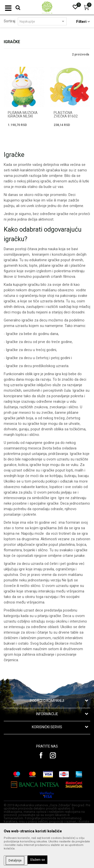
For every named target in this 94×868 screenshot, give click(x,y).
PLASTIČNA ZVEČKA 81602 (66, 114)
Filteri (83, 22)
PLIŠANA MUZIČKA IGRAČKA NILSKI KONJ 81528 (23, 116)
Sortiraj (10, 21)
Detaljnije (15, 860)
